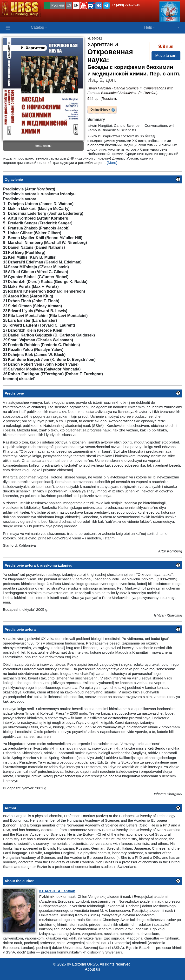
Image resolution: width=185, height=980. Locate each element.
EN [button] (76, 5)
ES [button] (69, 5)
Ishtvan (57, 891)
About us (92, 969)
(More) (112, 163)
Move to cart (166, 56)
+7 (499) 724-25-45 (126, 5)
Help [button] (148, 27)
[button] (84, 6)
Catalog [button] (37, 27)
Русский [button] (58, 5)
